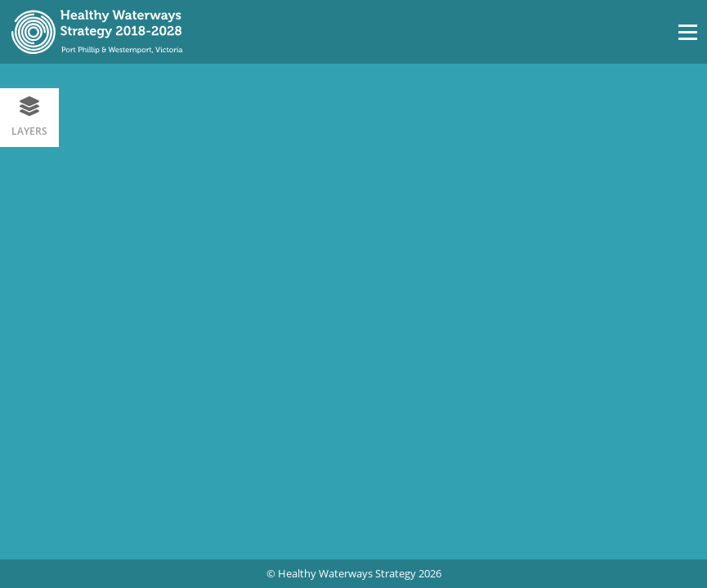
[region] (353, 311)
